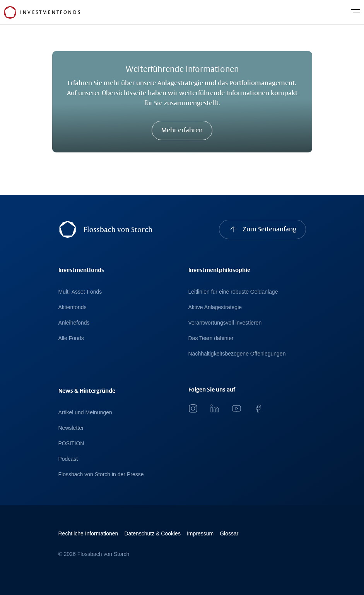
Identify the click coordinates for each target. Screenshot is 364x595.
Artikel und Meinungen (85, 412)
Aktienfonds (73, 307)
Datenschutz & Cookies (152, 533)
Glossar (229, 533)
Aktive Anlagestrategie (215, 307)
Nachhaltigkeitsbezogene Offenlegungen (237, 354)
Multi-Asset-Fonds (80, 292)
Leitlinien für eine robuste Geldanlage (233, 292)
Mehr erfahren (182, 130)
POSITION (71, 443)
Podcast (68, 459)
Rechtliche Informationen (88, 533)
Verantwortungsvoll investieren (225, 323)
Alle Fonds (71, 338)
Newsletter (71, 428)
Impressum (200, 533)
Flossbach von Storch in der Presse (101, 474)
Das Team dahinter (211, 338)
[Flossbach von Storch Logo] (10, 12)
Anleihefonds (74, 323)
